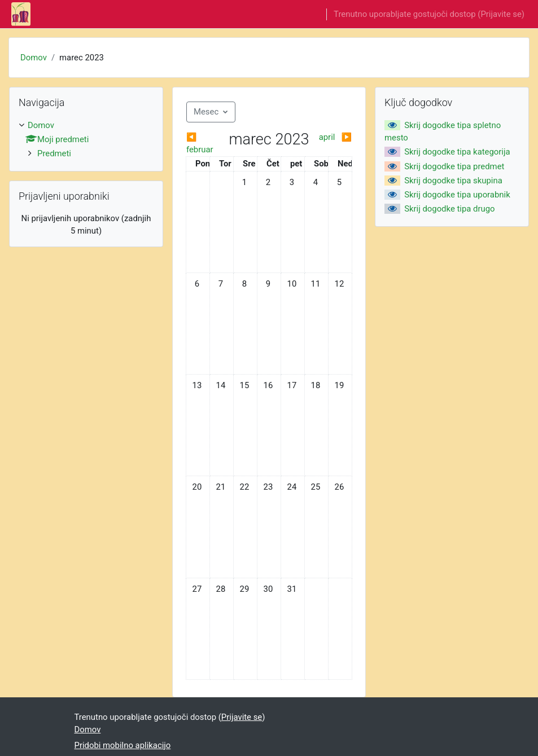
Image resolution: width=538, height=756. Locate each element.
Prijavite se (501, 14)
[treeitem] (86, 140)
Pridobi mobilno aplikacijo (123, 745)
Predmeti (54, 153)
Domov (34, 58)
